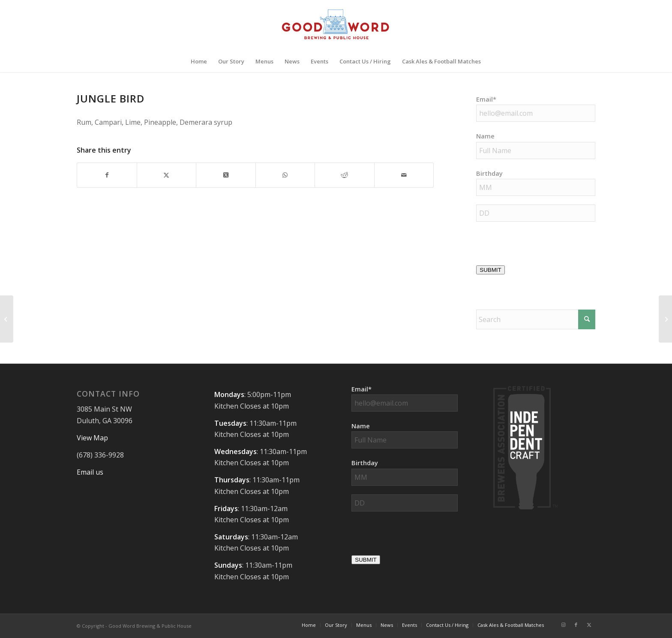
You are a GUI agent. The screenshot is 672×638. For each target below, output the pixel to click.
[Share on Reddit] (345, 175)
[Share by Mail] (404, 175)
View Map (92, 438)
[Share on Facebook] (107, 175)
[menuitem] (199, 61)
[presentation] (541, 247)
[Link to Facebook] (576, 625)
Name (485, 136)
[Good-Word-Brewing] (336, 25)
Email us (90, 472)
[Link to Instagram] (563, 625)
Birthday (489, 173)
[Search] (536, 319)
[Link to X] (589, 625)
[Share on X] (167, 175)
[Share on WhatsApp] (285, 175)
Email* (486, 99)
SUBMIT (490, 270)
